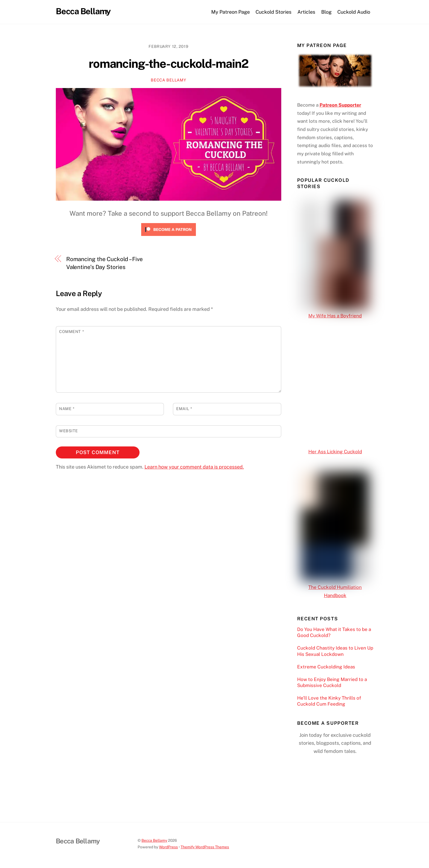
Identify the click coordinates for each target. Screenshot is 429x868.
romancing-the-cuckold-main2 (168, 64)
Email (184, 409)
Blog (326, 12)
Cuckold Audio (354, 12)
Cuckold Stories (273, 12)
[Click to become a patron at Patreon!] (169, 237)
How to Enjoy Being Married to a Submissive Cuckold (332, 682)
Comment (72, 331)
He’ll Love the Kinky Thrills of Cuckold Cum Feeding (329, 701)
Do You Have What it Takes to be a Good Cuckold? (334, 632)
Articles (306, 12)
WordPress (168, 847)
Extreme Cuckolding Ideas (326, 667)
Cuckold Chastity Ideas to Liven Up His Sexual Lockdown (335, 651)
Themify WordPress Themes (205, 847)
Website (69, 431)
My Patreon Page (231, 12)
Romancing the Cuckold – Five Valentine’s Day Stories (105, 263)
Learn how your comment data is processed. (194, 467)
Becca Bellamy (168, 80)
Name (67, 409)
